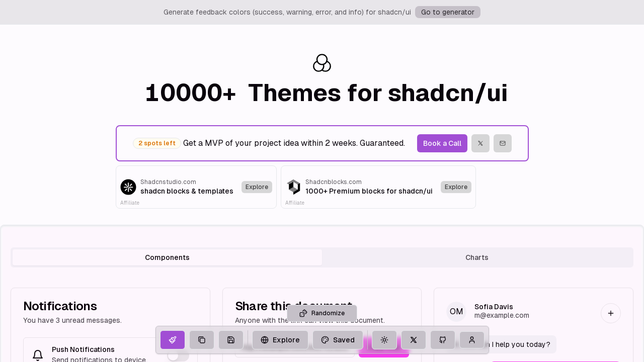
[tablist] (322, 257)
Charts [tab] (477, 257)
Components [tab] (167, 257)
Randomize (322, 336)
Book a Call (442, 143)
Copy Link (384, 347)
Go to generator (448, 12)
